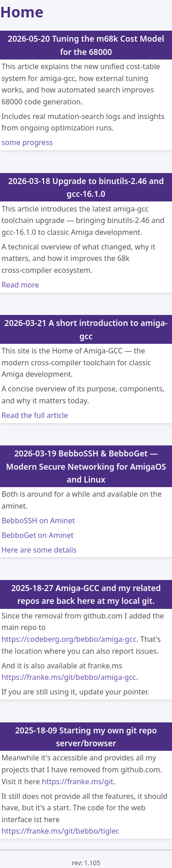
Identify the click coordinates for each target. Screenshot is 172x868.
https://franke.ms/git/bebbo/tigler (59, 831)
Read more (20, 285)
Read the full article (35, 415)
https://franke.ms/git (78, 781)
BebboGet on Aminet (37, 535)
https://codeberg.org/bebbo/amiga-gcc (69, 639)
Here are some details (39, 550)
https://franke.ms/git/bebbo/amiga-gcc (69, 677)
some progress (27, 142)
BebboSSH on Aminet (38, 521)
